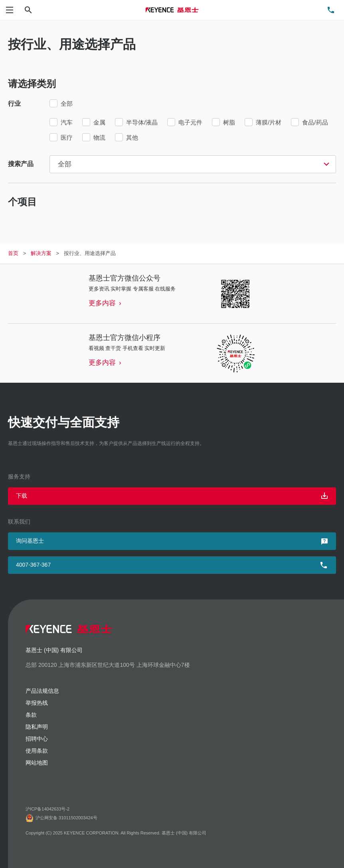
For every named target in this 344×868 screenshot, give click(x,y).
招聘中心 (37, 739)
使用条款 (37, 751)
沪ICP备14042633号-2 (47, 809)
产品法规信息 (42, 691)
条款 (31, 715)
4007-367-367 (33, 565)
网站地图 (37, 763)
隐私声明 (37, 727)
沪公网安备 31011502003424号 (61, 818)
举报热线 (37, 703)
